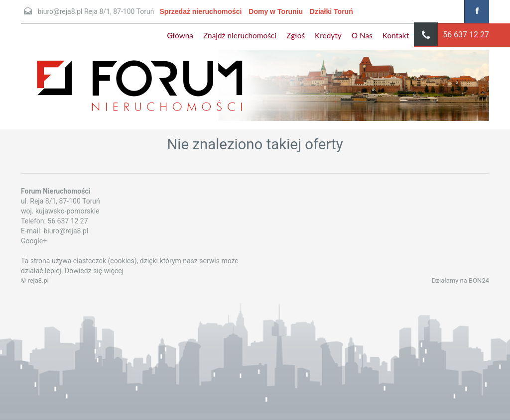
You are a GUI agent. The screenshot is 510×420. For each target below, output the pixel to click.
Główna (180, 35)
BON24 (479, 280)
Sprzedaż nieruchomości (200, 11)
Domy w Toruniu (276, 11)
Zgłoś (296, 35)
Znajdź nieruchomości (240, 35)
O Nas (362, 35)
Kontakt (396, 35)
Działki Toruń (331, 11)
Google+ (34, 241)
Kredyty (328, 35)
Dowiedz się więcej (94, 271)
